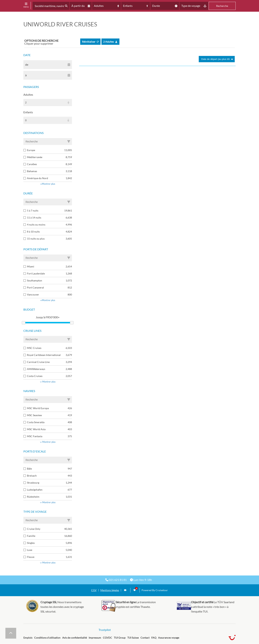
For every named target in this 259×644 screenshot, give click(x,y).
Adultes (28, 95)
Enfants (28, 112)
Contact (145, 638)
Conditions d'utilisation (47, 638)
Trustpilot (105, 630)
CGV (94, 590)
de (27, 64)
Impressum (95, 638)
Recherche (222, 6)
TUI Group (120, 638)
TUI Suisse (133, 638)
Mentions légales (110, 590)
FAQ (154, 638)
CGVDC (107, 638)
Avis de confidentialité (75, 638)
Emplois (28, 638)
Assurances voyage (169, 638)
